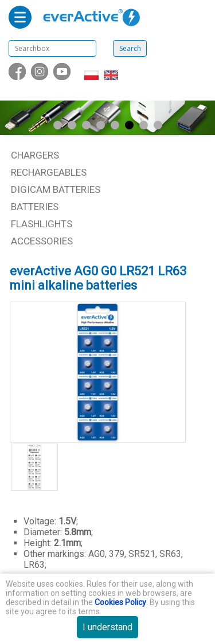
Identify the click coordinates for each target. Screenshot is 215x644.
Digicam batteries (56, 189)
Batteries (35, 207)
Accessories (42, 241)
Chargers (35, 155)
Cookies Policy (120, 602)
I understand (107, 627)
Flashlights (42, 224)
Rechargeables (49, 172)
